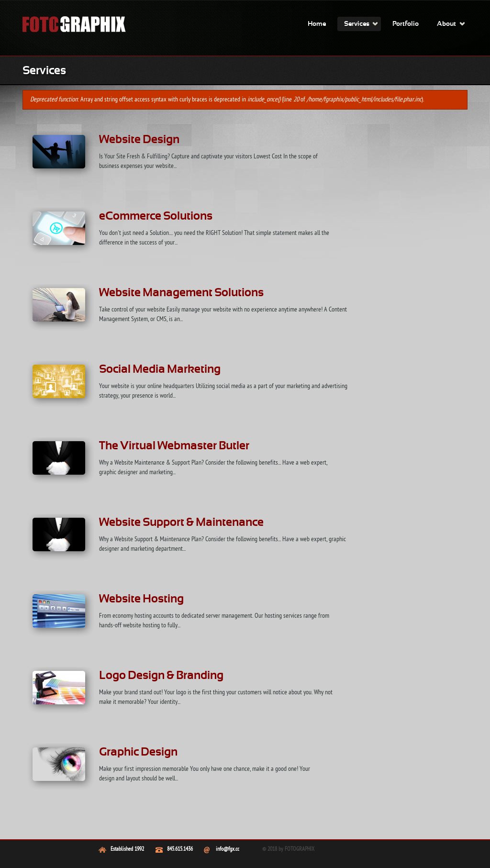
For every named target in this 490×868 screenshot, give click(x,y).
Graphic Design (138, 753)
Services (357, 24)
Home (317, 24)
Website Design (139, 140)
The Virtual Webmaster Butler (174, 446)
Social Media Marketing (160, 370)
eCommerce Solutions (156, 217)
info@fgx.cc (228, 849)
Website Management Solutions (181, 293)
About (446, 24)
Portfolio (406, 24)
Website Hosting (141, 600)
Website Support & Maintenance (181, 523)
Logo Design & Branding (161, 676)
